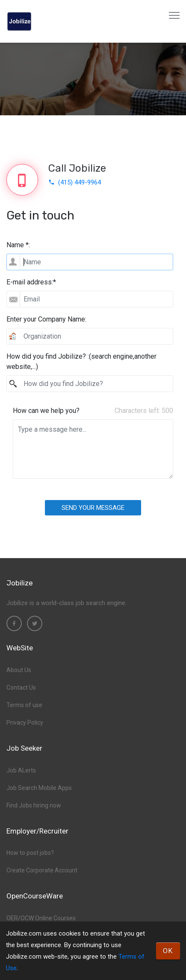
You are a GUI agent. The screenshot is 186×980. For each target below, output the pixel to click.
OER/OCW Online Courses (41, 918)
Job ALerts (21, 770)
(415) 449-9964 (75, 182)
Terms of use (24, 705)
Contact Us (21, 687)
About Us (19, 670)
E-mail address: (31, 282)
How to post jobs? (30, 853)
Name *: (18, 245)
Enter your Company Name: (46, 319)
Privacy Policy (25, 723)
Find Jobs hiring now (34, 805)
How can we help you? (46, 411)
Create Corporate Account (42, 870)
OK (168, 951)
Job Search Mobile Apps (39, 788)
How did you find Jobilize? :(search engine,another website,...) (81, 361)
